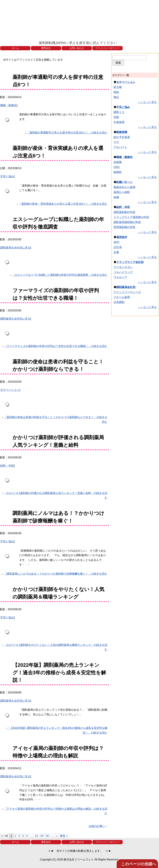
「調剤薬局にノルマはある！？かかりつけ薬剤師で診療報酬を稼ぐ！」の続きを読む (56, 574)
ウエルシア (120, 277)
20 (42, 836)
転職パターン (124, 182)
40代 (116, 242)
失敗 (116, 117)
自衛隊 (118, 162)
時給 (116, 92)
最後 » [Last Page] (64, 836)
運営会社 (46, 48)
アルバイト (120, 147)
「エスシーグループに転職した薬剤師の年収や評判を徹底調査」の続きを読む (60, 275)
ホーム (15, 48)
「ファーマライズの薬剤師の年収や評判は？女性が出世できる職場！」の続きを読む (56, 346)
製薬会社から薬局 (124, 187)
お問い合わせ (77, 48)
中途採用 (119, 122)
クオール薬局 (122, 297)
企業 (116, 252)
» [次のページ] (57, 836)
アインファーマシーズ (127, 292)
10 (36, 836)
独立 (116, 97)
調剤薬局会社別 (126, 287)
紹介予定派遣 (122, 137)
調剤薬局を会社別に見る (15, 248)
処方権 (118, 87)
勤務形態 (122, 132)
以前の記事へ (97, 826)
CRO (117, 167)
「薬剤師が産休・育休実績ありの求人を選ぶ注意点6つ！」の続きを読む (63, 204)
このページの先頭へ (139, 864)
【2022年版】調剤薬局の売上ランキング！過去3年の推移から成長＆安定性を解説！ (59, 673)
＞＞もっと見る (147, 102)
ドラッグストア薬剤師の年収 (131, 217)
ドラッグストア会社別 (130, 262)
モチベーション (10, 390)
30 (47, 836)
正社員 (118, 247)
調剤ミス (119, 112)
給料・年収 (7, 466)
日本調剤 (119, 302)
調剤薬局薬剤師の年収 (127, 222)
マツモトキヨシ (123, 267)
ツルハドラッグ (123, 272)
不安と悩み (7, 176)
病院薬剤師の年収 (124, 212)
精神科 (118, 172)
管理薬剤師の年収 (124, 227)
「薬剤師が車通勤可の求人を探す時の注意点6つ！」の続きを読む (67, 133)
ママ (116, 142)
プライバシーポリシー (108, 48)
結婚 (116, 197)
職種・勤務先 (8, 105)
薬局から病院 (122, 192)
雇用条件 (122, 237)
